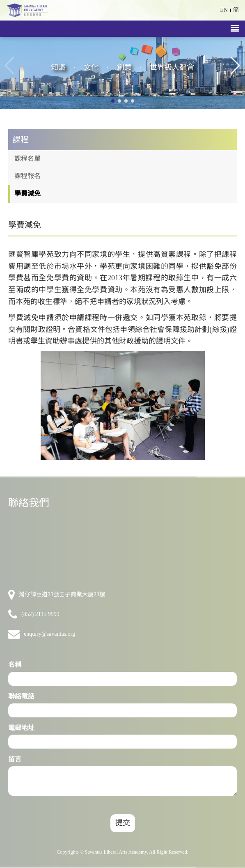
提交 (123, 823)
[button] (235, 66)
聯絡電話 (21, 696)
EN (224, 10)
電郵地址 (21, 728)
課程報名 (27, 176)
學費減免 (27, 194)
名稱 (15, 665)
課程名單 (27, 159)
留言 (15, 759)
